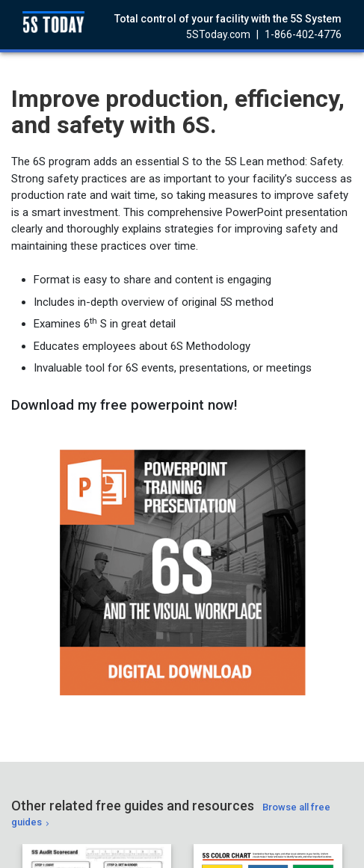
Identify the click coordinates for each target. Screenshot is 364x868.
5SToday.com (218, 34)
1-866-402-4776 (303, 34)
